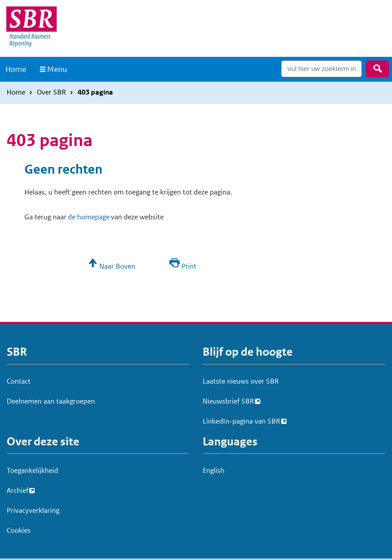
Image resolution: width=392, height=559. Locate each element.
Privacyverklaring (33, 510)
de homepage (89, 217)
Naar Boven (117, 266)
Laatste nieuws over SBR (241, 381)
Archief (18, 489)
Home (16, 69)
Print (189, 266)
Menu (57, 69)
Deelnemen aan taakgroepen (51, 401)
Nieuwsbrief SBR (228, 400)
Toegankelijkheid (32, 470)
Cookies (19, 530)
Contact (19, 381)
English (214, 470)
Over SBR (51, 92)
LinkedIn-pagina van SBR (241, 420)
